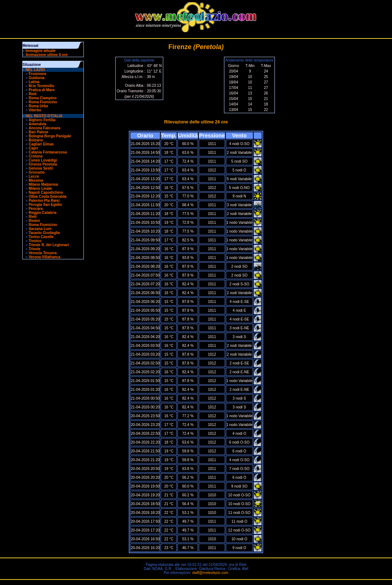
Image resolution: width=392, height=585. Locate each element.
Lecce (34, 176)
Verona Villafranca (44, 257)
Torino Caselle (41, 237)
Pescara (36, 209)
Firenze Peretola (43, 164)
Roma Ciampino (42, 98)
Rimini (34, 221)
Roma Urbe (38, 106)
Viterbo (35, 110)
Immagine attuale (41, 51)
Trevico (35, 241)
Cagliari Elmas (41, 144)
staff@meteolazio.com (210, 573)
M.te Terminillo (41, 86)
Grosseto (37, 172)
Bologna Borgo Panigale (50, 136)
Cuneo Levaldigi (43, 160)
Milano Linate (40, 188)
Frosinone (37, 74)
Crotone (36, 156)
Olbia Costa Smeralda (47, 197)
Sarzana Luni (40, 229)
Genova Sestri (41, 168)
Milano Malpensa (43, 184)
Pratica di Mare (42, 90)
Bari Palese (38, 132)
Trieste (34, 249)
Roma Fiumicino (43, 102)
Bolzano (36, 140)
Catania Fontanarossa (48, 152)
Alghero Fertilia (42, 120)
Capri (33, 148)
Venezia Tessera (43, 253)
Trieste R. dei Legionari (49, 245)
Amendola (37, 124)
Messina (36, 180)
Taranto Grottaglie (44, 233)
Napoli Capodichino (46, 192)
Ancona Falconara (44, 128)
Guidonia (36, 78)
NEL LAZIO (35, 70)
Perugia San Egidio (45, 205)
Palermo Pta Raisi (44, 201)
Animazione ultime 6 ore (47, 55)
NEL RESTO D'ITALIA (44, 116)
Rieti (33, 94)
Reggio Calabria (42, 213)
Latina (34, 82)
